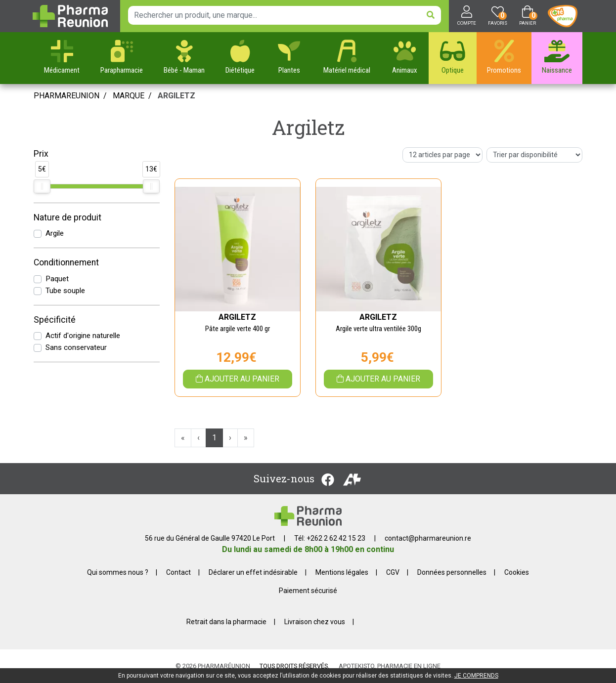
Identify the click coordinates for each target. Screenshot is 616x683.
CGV (393, 572)
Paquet (57, 279)
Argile (55, 233)
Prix (41, 154)
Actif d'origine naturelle (83, 336)
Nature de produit (67, 217)
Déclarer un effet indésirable (253, 572)
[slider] (42, 186)
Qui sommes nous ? (118, 572)
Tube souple (65, 291)
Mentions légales (342, 572)
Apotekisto (390, 666)
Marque (129, 96)
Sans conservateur (76, 347)
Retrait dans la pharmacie (226, 622)
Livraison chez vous (315, 622)
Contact (178, 572)
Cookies (517, 572)
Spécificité (55, 320)
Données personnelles (452, 572)
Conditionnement (66, 262)
